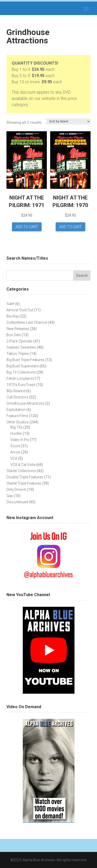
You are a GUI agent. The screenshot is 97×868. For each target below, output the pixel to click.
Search (82, 275)
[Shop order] (68, 121)
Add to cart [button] (27, 227)
